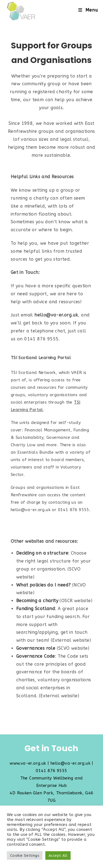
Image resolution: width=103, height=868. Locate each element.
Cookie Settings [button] (25, 855)
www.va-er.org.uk (28, 763)
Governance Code (36, 656)
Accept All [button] (58, 855)
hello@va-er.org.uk (70, 763)
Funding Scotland (36, 609)
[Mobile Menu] (88, 10)
